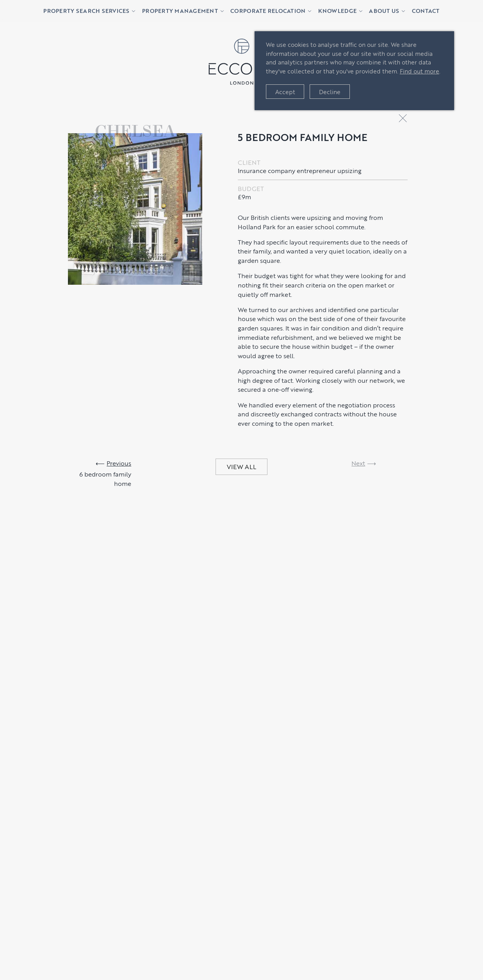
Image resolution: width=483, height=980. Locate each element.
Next (358, 463)
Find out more (420, 71)
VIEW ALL (241, 467)
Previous (119, 463)
